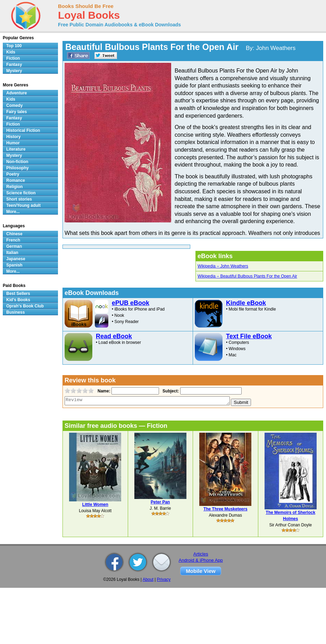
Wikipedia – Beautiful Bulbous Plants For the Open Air (247, 276)
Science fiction (21, 193)
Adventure (16, 93)
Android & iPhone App (201, 560)
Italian (12, 253)
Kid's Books (18, 300)
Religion (14, 187)
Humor (13, 143)
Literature (16, 149)
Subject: (170, 391)
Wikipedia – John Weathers (223, 266)
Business (15, 312)
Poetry (13, 174)
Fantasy (14, 65)
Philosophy (18, 168)
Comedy (14, 105)
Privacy (164, 579)
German (14, 246)
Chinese (14, 234)
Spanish (14, 265)
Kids (11, 52)
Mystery (14, 71)
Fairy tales (16, 112)
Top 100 (14, 46)
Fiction (13, 58)
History (13, 137)
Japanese (16, 259)
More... (13, 212)
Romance (16, 180)
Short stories (19, 199)
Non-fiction (17, 162)
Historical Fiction (23, 130)
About (148, 579)
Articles (201, 554)
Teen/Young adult (23, 205)
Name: (103, 391)
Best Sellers (18, 294)
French (13, 240)
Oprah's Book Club (25, 306)
